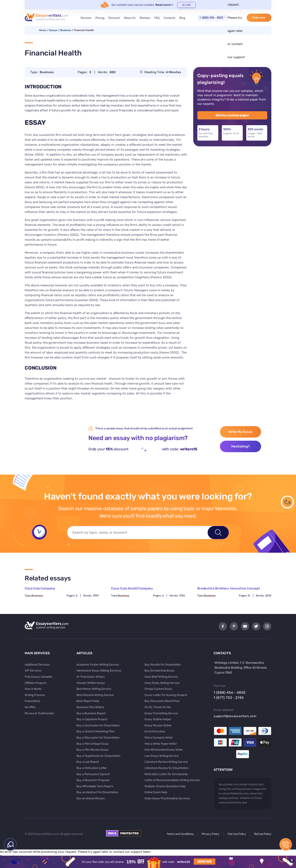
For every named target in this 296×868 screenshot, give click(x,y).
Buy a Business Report (91, 713)
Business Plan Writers (90, 707)
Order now (259, 18)
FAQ (157, 18)
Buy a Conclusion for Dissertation (98, 725)
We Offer (30, 707)
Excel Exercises (155, 731)
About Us (130, 18)
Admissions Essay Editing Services (99, 671)
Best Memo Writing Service (94, 689)
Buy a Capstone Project (92, 719)
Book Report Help (88, 701)
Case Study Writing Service (162, 683)
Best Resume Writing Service (95, 695)
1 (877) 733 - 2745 (229, 698)
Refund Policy (263, 834)
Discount (114, 18)
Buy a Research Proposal (93, 780)
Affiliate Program (36, 683)
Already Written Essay (91, 683)
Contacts (169, 18)
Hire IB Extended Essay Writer (164, 750)
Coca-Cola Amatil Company (132, 588)
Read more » (164, 5)
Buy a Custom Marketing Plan (95, 731)
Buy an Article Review (91, 798)
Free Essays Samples (39, 677)
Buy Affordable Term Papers (95, 786)
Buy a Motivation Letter (92, 768)
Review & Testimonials (39, 713)
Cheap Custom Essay (158, 689)
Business (66, 30)
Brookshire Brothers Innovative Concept (229, 588)
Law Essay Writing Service (162, 756)
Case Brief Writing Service (161, 677)
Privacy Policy (211, 834)
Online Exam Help (156, 792)
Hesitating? (240, 446)
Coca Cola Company (40, 588)
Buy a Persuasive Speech (93, 774)
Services (86, 18)
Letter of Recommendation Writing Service (172, 780)
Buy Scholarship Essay (160, 671)
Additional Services (37, 665)
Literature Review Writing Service (166, 762)
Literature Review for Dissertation (166, 768)
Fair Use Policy (237, 834)
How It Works (33, 689)
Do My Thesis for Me (158, 707)
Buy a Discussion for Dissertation (98, 738)
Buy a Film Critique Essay (93, 744)
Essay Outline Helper (158, 719)
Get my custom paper (232, 115)
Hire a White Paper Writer (161, 744)
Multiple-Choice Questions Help (165, 786)
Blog (182, 18)
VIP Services (33, 671)
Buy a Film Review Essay (92, 750)
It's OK (186, 5)
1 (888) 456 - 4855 (211, 18)
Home (43, 30)
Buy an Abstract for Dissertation (97, 792)
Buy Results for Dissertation (163, 665)
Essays (53, 30)
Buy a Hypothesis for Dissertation (98, 756)
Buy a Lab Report (88, 762)
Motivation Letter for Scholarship (166, 774)
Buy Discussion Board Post (162, 701)
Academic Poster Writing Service (98, 665)
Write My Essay (240, 432)
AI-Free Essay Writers (91, 677)
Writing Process (35, 695)
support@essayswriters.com (235, 716)
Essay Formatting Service (161, 713)
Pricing (100, 18)
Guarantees (32, 701)
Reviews (145, 18)
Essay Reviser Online (158, 725)
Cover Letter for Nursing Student (166, 695)
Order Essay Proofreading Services (167, 798)
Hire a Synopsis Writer (159, 738)
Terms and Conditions (180, 834)
